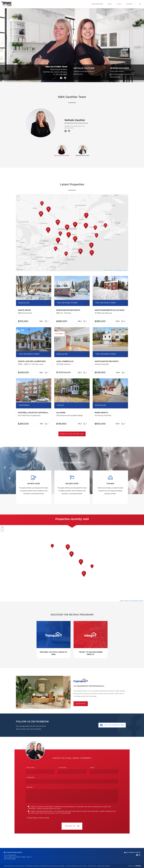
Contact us (72, 826)
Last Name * (63, 768)
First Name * (31, 768)
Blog (110, 4)
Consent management (103, 866)
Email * (93, 768)
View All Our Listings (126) (72, 434)
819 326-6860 (61, 75)
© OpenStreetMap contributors (120, 270)
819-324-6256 (78, 74)
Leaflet (105, 270)
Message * (30, 787)
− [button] (18, 199)
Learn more (81, 704)
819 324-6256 (69, 128)
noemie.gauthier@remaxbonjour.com (122, 74)
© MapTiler (110, 270)
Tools (119, 4)
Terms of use (44, 818)
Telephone (30, 778)
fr (140, 4)
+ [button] (18, 197)
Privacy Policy (32, 818)
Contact (130, 4)
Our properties (97, 4)
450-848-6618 (115, 77)
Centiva (138, 866)
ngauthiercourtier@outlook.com (84, 71)
